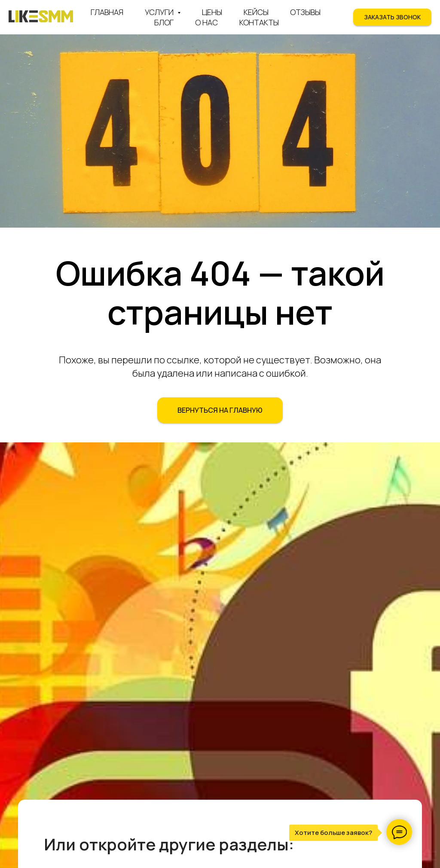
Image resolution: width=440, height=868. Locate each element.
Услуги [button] (160, 12)
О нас (206, 22)
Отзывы (305, 12)
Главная (107, 12)
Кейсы (256, 12)
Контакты (259, 22)
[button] (392, 17)
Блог (164, 22)
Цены (212, 12)
